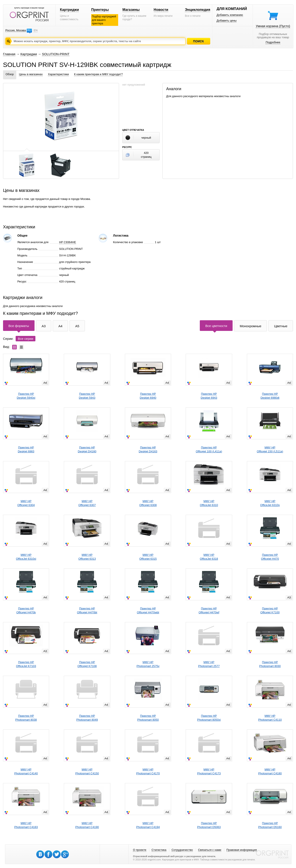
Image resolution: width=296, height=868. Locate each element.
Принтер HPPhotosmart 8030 (270, 664)
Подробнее (273, 42)
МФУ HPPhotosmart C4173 (209, 771)
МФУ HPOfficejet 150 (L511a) (270, 449)
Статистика (159, 850)
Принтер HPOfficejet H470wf (209, 610)
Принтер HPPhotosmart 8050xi (209, 718)
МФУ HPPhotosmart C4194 (148, 825)
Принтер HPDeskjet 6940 (148, 396)
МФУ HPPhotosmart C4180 (270, 771)
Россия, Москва (16, 30)
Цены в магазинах (31, 74)
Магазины (131, 10)
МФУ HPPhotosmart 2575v (148, 664)
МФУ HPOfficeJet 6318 (209, 557)
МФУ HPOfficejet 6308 (148, 503)
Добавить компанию (230, 15)
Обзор (10, 74)
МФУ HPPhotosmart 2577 (209, 664)
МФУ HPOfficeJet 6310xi (26, 557)
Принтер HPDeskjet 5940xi (26, 396)
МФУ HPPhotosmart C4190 (87, 825)
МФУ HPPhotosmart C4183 (26, 825)
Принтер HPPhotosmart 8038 (26, 718)
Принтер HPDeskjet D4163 (148, 449)
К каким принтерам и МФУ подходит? (98, 74)
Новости (161, 10)
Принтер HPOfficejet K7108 (87, 664)
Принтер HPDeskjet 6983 (26, 449)
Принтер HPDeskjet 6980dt (270, 396)
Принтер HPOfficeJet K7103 (26, 664)
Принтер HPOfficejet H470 (270, 557)
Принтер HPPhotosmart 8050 (148, 718)
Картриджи (69, 10)
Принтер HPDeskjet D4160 (87, 449)
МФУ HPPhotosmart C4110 (270, 718)
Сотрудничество (182, 850)
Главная (9, 54)
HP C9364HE (68, 242)
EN (36, 30)
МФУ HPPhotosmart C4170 (148, 771)
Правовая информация (242, 850)
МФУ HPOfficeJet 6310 (209, 503)
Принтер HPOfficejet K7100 (270, 610)
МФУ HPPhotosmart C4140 (26, 771)
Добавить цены (227, 21)
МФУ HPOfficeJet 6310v (270, 503)
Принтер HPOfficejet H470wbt (148, 610)
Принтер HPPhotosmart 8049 (87, 718)
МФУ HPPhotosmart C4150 (87, 771)
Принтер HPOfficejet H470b (26, 610)
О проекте (140, 850)
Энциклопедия (198, 10)
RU (29, 30)
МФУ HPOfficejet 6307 (87, 503)
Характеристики (58, 74)
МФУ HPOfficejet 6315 (148, 557)
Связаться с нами (210, 850)
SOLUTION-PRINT (56, 54)
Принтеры (100, 10)
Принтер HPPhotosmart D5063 (209, 825)
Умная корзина (273, 26)
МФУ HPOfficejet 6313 (87, 557)
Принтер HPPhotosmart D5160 (270, 825)
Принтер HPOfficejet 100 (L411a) (209, 449)
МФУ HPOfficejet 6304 (26, 503)
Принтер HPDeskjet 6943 (209, 396)
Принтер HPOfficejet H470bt (87, 610)
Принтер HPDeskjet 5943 (87, 396)
